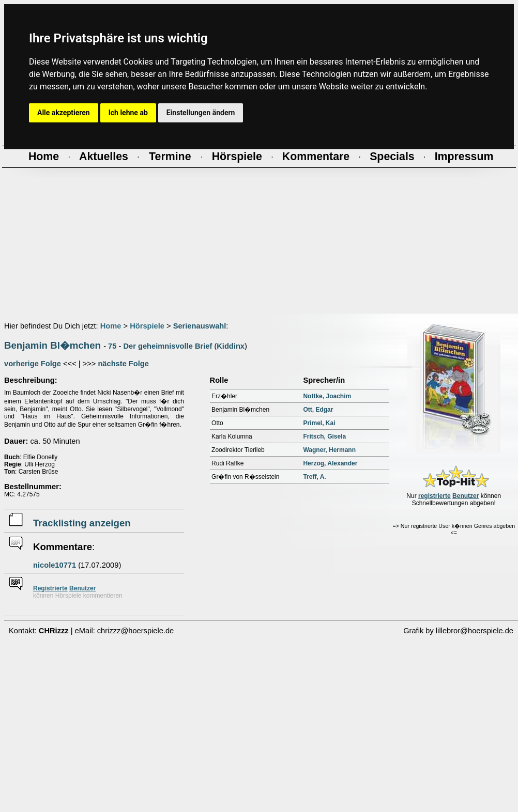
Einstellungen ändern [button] (201, 113)
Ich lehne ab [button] (128, 113)
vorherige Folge (33, 364)
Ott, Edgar (318, 410)
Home (111, 326)
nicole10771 (55, 565)
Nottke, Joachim (327, 396)
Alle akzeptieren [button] (64, 113)
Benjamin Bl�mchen (52, 345)
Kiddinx (231, 346)
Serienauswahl (200, 326)
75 (112, 346)
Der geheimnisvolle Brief (167, 346)
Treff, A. (314, 477)
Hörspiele (147, 326)
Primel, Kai (319, 423)
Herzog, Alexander (330, 463)
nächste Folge (123, 364)
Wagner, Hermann (329, 450)
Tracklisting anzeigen (82, 523)
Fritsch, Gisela (324, 436)
